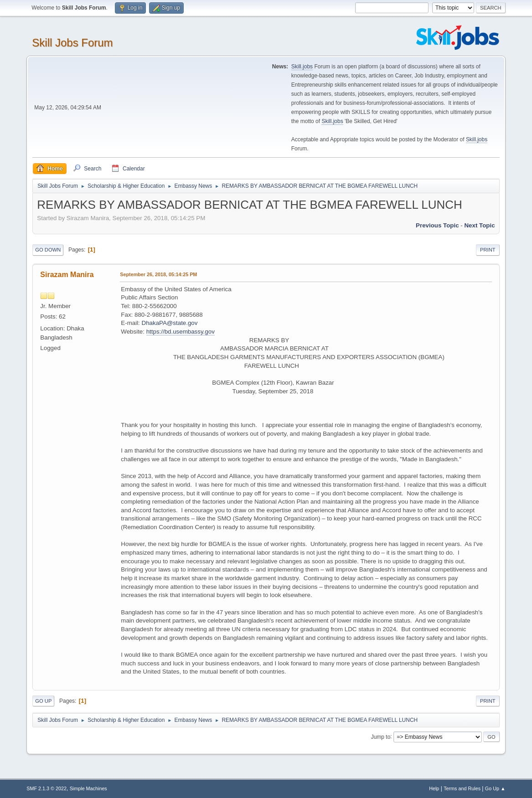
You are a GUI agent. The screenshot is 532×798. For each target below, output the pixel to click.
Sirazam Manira (67, 275)
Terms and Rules (462, 788)
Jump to (381, 736)
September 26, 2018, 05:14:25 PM (158, 274)
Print (488, 250)
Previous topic (437, 225)
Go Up (43, 701)
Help (434, 788)
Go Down (48, 250)
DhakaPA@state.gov (170, 323)
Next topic (479, 225)
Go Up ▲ (495, 788)
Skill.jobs (302, 67)
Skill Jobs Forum (72, 43)
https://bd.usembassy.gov (181, 332)
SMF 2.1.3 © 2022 (46, 788)
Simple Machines (88, 788)
